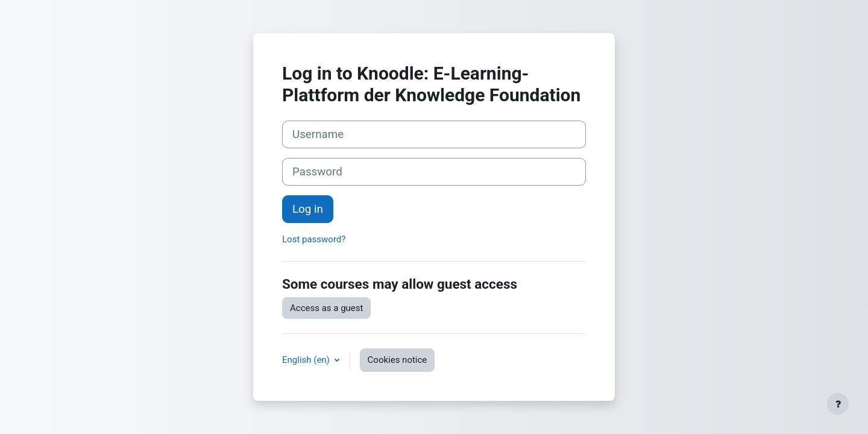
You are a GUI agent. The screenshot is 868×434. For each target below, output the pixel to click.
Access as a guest (326, 308)
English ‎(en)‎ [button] (307, 360)
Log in (308, 209)
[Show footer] (838, 404)
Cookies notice (398, 360)
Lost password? (314, 239)
